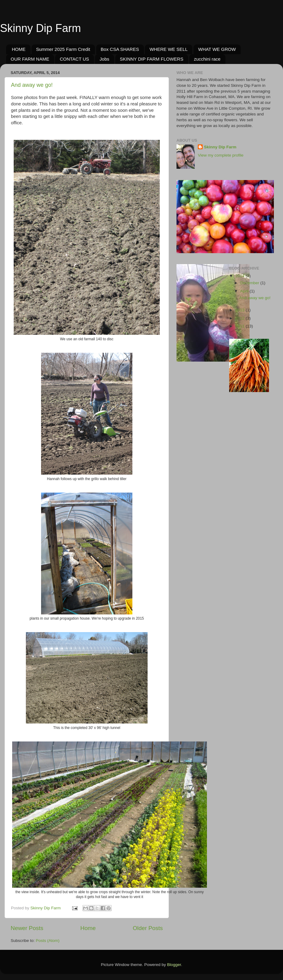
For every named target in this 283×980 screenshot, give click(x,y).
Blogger (174, 965)
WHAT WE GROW (217, 49)
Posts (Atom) (48, 941)
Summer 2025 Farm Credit (63, 49)
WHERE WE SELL (168, 49)
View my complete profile (221, 155)
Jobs (104, 59)
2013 (240, 310)
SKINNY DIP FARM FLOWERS (152, 59)
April (245, 291)
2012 (240, 318)
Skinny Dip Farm (40, 28)
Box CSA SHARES (120, 49)
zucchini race (207, 59)
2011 (240, 326)
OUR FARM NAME (30, 59)
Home (88, 928)
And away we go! (32, 85)
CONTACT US (74, 59)
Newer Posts (27, 928)
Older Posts (148, 928)
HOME (19, 49)
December (250, 283)
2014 (240, 276)
